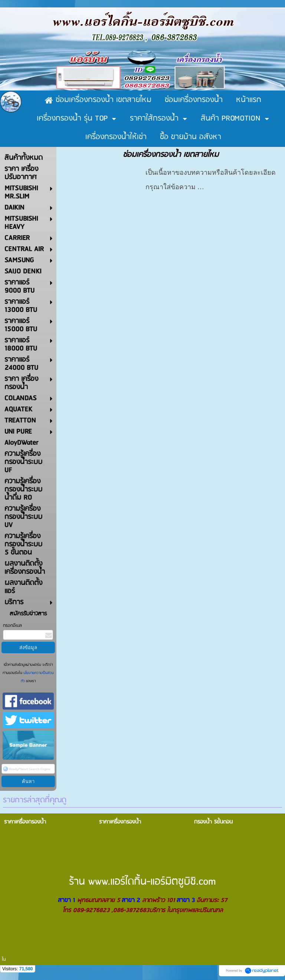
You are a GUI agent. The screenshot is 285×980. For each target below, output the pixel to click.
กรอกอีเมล (12, 626)
